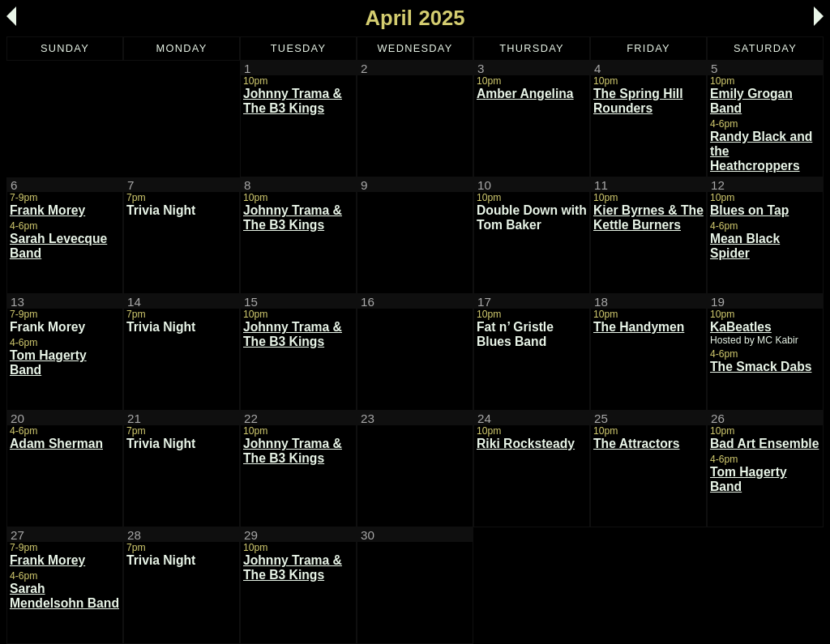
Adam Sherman (56, 444)
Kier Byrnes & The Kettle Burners (648, 218)
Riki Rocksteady (526, 444)
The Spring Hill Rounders (638, 101)
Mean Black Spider (745, 246)
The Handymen (639, 327)
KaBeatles (741, 327)
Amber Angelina (525, 94)
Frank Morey (47, 210)
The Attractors (637, 444)
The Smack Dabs (761, 367)
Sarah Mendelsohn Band (64, 596)
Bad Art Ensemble (764, 444)
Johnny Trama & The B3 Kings (293, 101)
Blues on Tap (749, 210)
